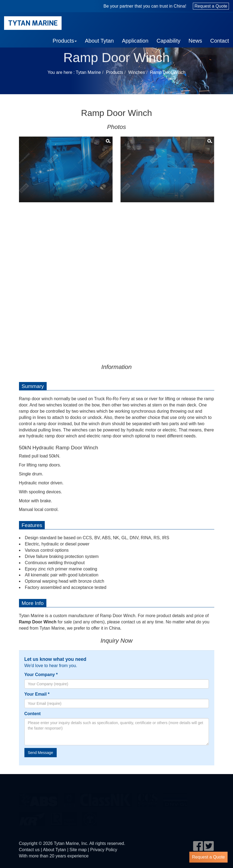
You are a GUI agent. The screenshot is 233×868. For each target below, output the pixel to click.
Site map (78, 850)
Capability (168, 41)
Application (135, 41)
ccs (147, 798)
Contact (220, 41)
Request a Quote (211, 6)
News (195, 41)
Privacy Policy (104, 850)
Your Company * (41, 675)
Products (115, 72)
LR (64, 817)
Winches (137, 72)
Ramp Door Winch (168, 72)
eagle (39, 798)
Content (33, 714)
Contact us (29, 850)
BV (69, 798)
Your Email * (37, 694)
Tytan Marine (33, 23)
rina (90, 817)
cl (106, 798)
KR (32, 817)
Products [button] (65, 41)
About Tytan (99, 41)
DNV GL (175, 798)
